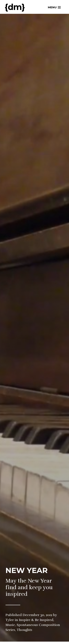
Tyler (10, 620)
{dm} (15, 7)
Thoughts (24, 630)
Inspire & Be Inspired (36, 620)
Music (10, 625)
